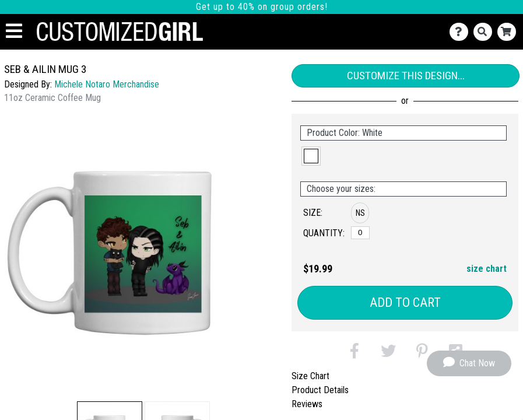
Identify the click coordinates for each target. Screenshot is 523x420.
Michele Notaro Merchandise (107, 84)
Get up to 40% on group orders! (262, 7)
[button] (311, 156)
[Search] (485, 32)
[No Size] (360, 233)
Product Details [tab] (320, 390)
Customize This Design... (406, 76)
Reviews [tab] (307, 404)
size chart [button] (487, 269)
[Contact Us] (461, 32)
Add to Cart (405, 302)
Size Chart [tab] (310, 376)
